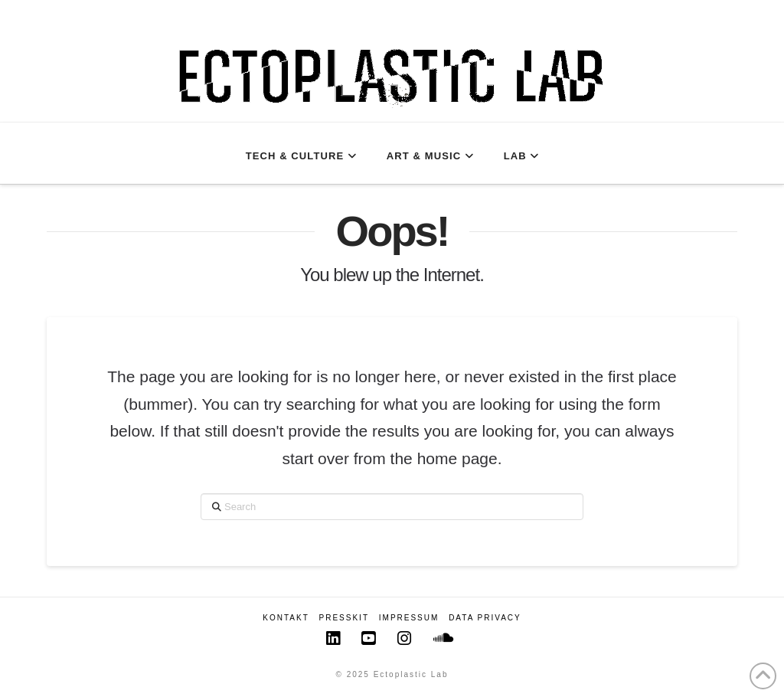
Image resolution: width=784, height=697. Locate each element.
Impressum (409, 618)
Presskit (344, 618)
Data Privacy (485, 618)
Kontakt (286, 618)
